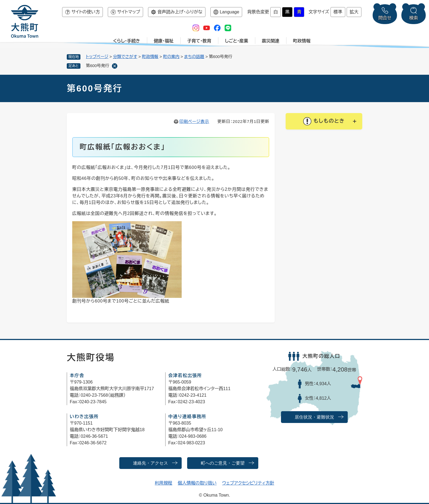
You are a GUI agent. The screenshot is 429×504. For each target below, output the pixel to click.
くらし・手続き (127, 41)
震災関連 (271, 41)
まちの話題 (194, 57)
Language (229, 12)
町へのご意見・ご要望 (223, 463)
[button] (324, 121)
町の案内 (171, 57)
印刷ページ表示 (194, 121)
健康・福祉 (164, 41)
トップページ (97, 57)
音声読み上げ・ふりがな (180, 12)
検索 (414, 18)
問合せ (385, 18)
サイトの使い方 (86, 12)
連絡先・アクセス (150, 463)
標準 (338, 12)
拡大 (354, 12)
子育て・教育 (199, 41)
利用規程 (164, 483)
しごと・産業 (237, 41)
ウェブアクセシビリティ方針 (248, 483)
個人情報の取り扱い (197, 483)
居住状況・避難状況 (314, 417)
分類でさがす (125, 57)
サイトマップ (129, 12)
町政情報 (302, 41)
